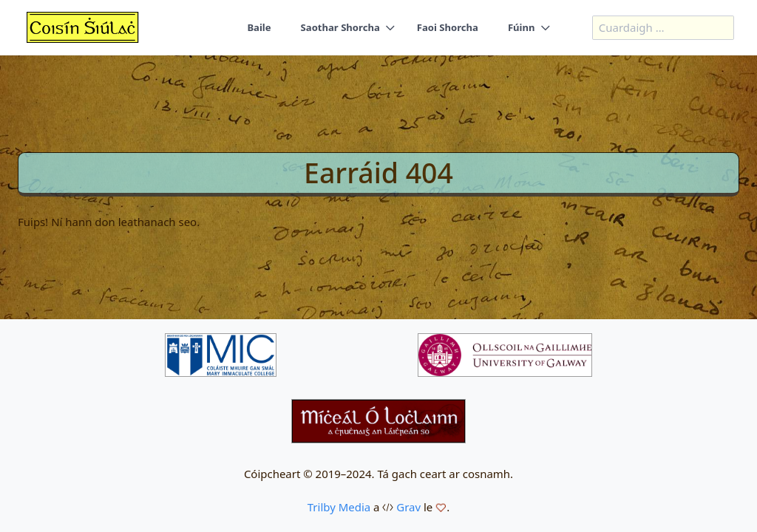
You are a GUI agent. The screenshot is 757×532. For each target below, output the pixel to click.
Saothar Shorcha (340, 27)
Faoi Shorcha (448, 27)
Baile (259, 27)
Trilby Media (339, 507)
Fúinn (522, 27)
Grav (408, 507)
